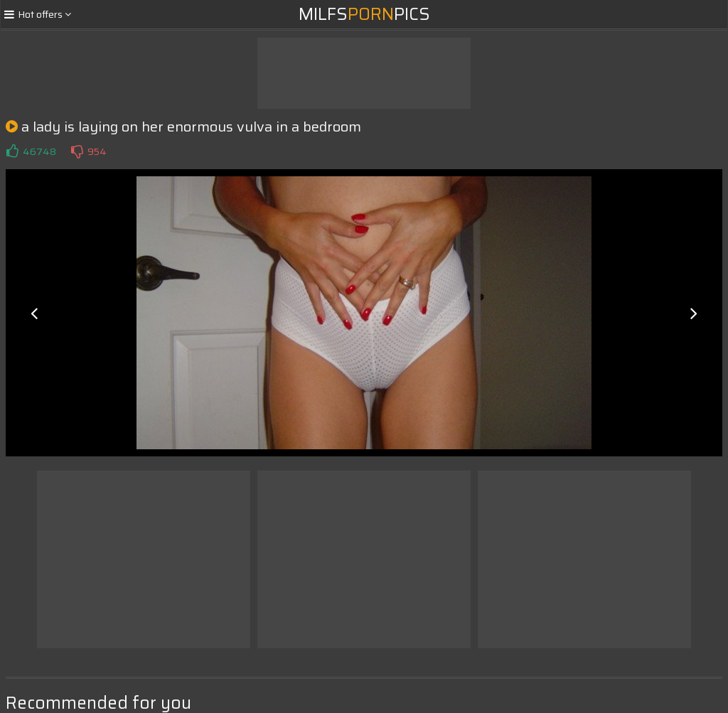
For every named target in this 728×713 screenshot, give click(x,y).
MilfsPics (364, 14)
